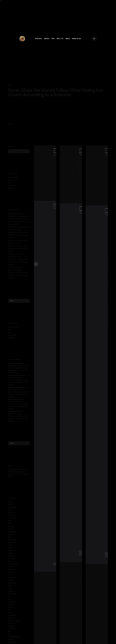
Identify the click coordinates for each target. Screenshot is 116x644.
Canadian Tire (13, 546)
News (56, 578)
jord (9, 611)
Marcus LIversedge (14, 635)
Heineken (11, 594)
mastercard (12, 643)
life (9, 624)
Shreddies (11, 202)
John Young (12, 608)
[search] (28, 315)
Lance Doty (12, 616)
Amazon (11, 516)
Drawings (11, 573)
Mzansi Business (14, 268)
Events (10, 581)
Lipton (10, 627)
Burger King (12, 200)
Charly (10, 549)
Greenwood (12, 592)
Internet (11, 605)
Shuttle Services (13, 282)
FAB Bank (11, 584)
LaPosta (11, 621)
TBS (9, 197)
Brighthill (11, 540)
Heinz (10, 194)
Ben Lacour (12, 527)
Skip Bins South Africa (15, 255)
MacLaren (11, 632)
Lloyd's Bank (12, 629)
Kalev (10, 613)
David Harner (12, 557)
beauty (10, 524)
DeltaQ (10, 562)
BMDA (10, 535)
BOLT (10, 538)
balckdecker (12, 522)
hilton (10, 600)
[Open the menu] (94, 39)
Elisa (10, 575)
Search (11, 161)
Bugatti (10, 543)
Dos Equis (11, 570)
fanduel (11, 586)
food (10, 85)
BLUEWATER (12, 532)
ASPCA (10, 519)
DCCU (10, 559)
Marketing (11, 640)
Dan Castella (12, 554)
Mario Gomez (13, 638)
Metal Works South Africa (16, 241)
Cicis (10, 551)
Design (10, 565)
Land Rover (12, 619)
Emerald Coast (13, 578)
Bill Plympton (12, 530)
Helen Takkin (12, 597)
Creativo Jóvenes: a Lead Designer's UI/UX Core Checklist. (80, 292)
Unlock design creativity (54, 252)
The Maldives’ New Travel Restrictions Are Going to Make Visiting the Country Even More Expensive (19, 247)
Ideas (10, 602)
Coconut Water (13, 192)
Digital (10, 567)
